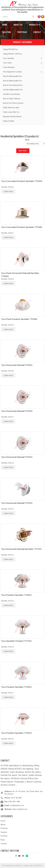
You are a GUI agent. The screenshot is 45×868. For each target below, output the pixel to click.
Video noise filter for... (12, 112)
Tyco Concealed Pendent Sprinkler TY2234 (22, 181)
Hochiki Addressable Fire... (13, 90)
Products (34, 25)
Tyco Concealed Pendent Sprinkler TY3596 (22, 227)
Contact (37, 32)
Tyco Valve (7, 63)
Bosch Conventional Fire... (13, 85)
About (3, 825)
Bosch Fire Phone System (13, 103)
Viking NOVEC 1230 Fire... (13, 54)
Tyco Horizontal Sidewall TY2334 (17, 503)
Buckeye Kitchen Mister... (13, 117)
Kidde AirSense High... (12, 108)
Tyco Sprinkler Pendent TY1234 (16, 641)
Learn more (8, 191)
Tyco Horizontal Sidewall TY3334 (17, 411)
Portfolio (22, 32)
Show (28, 140)
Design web (28, 865)
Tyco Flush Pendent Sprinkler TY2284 (19, 319)
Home (3, 821)
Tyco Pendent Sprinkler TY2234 (16, 733)
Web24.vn (39, 865)
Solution (4, 832)
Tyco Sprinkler (9, 58)
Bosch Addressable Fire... (13, 76)
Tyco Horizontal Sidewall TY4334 (17, 365)
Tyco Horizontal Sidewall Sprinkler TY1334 (21, 549)
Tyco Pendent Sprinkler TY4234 (16, 595)
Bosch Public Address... (12, 99)
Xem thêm (23, 151)
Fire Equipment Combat (12, 72)
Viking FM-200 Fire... (11, 49)
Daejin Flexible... (9, 121)
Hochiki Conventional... (12, 94)
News (3, 840)
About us (18, 25)
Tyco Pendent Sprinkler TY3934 (16, 687)
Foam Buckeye (9, 67)
